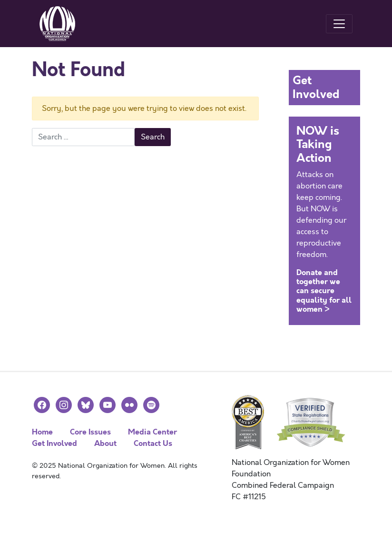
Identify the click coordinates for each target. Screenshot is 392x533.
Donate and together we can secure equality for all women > (324, 291)
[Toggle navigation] (339, 24)
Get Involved (54, 443)
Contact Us (153, 443)
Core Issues (90, 432)
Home (42, 432)
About (105, 443)
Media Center (152, 432)
